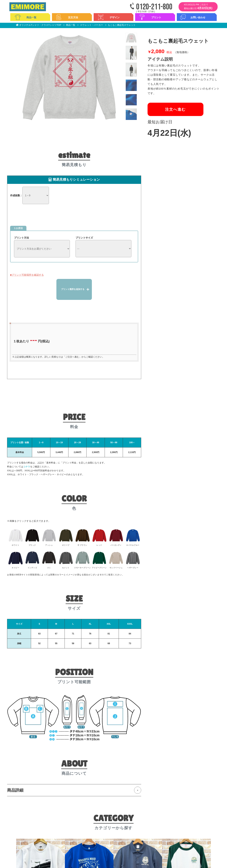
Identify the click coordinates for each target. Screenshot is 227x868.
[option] (69, 77)
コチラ (27, 467)
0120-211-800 (154, 7)
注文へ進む (175, 109)
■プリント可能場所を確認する (27, 275)
